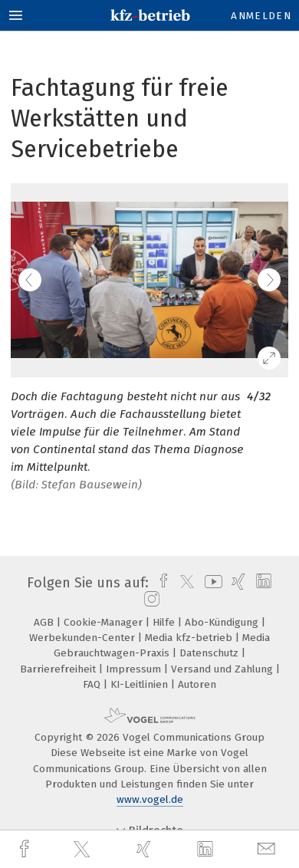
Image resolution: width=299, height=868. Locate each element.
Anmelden (261, 16)
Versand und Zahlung (223, 669)
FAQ (93, 684)
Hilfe (165, 622)
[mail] (268, 849)
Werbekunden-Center (84, 638)
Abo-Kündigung (223, 622)
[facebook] (26, 849)
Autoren (197, 684)
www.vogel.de (150, 799)
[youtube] (211, 583)
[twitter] (84, 850)
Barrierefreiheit (59, 669)
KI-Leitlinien (141, 684)
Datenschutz (210, 653)
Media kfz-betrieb (190, 638)
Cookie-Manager (105, 622)
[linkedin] (207, 850)
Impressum (135, 669)
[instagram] (150, 600)
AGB (45, 622)
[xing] (146, 849)
